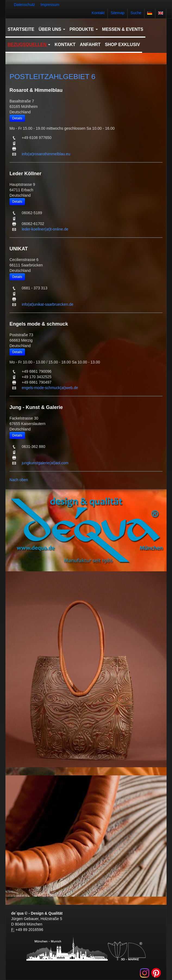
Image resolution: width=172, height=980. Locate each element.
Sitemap (118, 13)
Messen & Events (123, 29)
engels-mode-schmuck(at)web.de (50, 388)
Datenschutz (24, 5)
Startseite (21, 29)
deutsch (150, 13)
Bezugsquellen (29, 45)
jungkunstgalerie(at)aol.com (45, 463)
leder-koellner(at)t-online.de (45, 229)
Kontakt (98, 13)
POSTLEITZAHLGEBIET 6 (52, 77)
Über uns (52, 29)
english (161, 13)
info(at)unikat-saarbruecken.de (48, 304)
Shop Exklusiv (122, 45)
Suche (136, 13)
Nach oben (19, 480)
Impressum (50, 5)
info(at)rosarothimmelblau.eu (46, 154)
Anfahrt (90, 45)
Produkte (84, 29)
